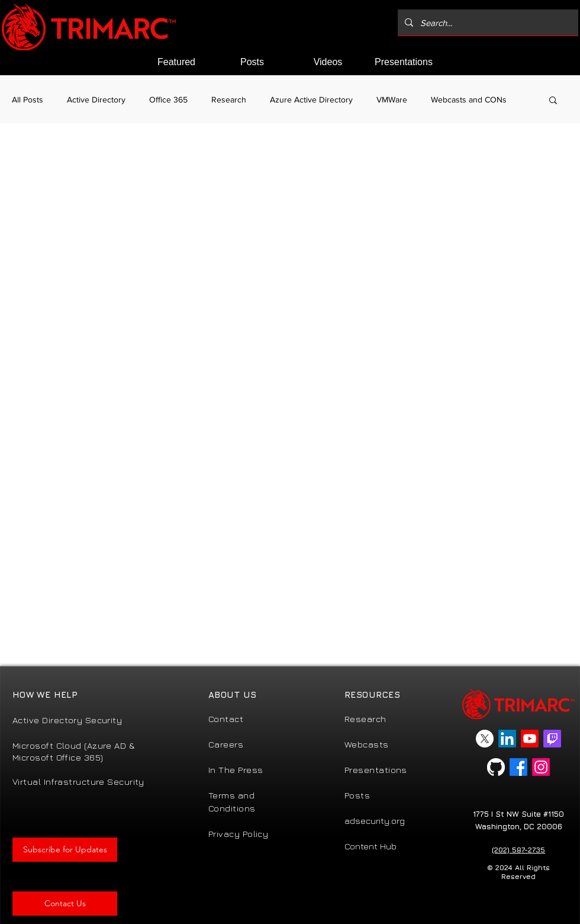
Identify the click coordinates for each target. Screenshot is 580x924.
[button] (553, 101)
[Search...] (487, 23)
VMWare (392, 100)
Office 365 (168, 100)
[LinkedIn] (507, 739)
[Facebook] (518, 767)
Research (229, 100)
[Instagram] (541, 767)
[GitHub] (496, 767)
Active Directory (96, 100)
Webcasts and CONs (469, 100)
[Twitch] (552, 739)
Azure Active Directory (311, 100)
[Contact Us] (65, 904)
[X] (485, 739)
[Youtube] (530, 739)
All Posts (28, 100)
